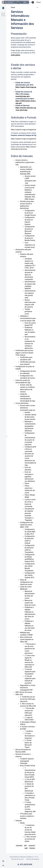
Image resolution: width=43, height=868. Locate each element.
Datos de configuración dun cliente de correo (26, 582)
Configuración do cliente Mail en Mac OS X (30, 532)
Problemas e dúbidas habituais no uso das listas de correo (30, 626)
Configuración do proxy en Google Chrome (30, 213)
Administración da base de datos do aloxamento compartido (30, 275)
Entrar (39, 2)
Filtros (27, 483)
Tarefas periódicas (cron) (28, 311)
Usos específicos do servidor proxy (30, 245)
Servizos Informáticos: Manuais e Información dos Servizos (22, 20)
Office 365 (19, 694)
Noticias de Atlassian (33, 859)
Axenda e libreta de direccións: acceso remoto (30, 417)
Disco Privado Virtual (28, 766)
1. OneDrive (29, 731)
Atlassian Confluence (27, 857)
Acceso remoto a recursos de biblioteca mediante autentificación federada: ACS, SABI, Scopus (30, 192)
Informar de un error (17, 859)
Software (19, 821)
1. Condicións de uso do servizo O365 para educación (28, 699)
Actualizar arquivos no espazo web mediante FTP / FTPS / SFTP (30, 263)
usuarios (32, 846)
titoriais (32, 848)
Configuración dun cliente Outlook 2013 (30, 575)
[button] (3, 861)
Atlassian (25, 864)
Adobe (22, 823)
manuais (19, 846)
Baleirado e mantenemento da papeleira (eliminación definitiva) (30, 426)
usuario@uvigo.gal (22, 96)
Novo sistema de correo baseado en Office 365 (27, 639)
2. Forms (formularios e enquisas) (30, 736)
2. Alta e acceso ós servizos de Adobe (30, 839)
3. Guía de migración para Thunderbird (30, 672)
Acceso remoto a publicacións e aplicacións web (25, 162)
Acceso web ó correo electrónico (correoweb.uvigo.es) (28, 408)
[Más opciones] (37, 7)
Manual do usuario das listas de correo (30, 603)
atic (25, 846)
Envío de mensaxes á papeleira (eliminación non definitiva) (30, 477)
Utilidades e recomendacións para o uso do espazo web (28, 318)
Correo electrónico (22, 403)
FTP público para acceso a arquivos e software (27, 816)
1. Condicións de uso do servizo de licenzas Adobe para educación (30, 830)
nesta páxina (15, 55)
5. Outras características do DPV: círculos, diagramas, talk (30, 807)
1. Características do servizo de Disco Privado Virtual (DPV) (30, 772)
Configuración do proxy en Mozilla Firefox (30, 238)
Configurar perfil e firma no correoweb (30, 449)
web (26, 848)
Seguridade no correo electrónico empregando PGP (28, 688)
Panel (13, 7)
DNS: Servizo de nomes (24, 692)
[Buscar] (17, 2)
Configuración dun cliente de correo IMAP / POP (27, 525)
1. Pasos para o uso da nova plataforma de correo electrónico (30, 649)
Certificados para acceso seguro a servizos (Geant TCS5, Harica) (24, 353)
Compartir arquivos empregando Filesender (27, 761)
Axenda (27, 412)
